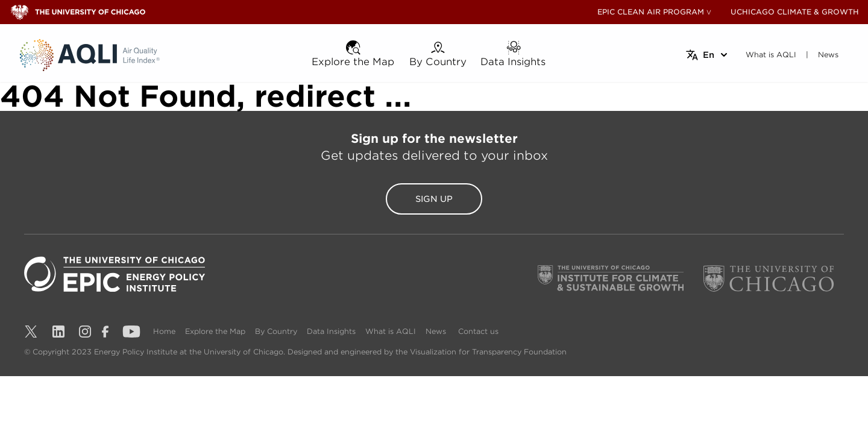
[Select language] (707, 55)
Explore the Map (215, 331)
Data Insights (331, 331)
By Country (276, 331)
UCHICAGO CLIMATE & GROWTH (795, 12)
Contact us (478, 331)
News (436, 331)
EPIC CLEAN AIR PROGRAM (651, 12)
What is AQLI (391, 331)
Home (164, 331)
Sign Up (434, 199)
